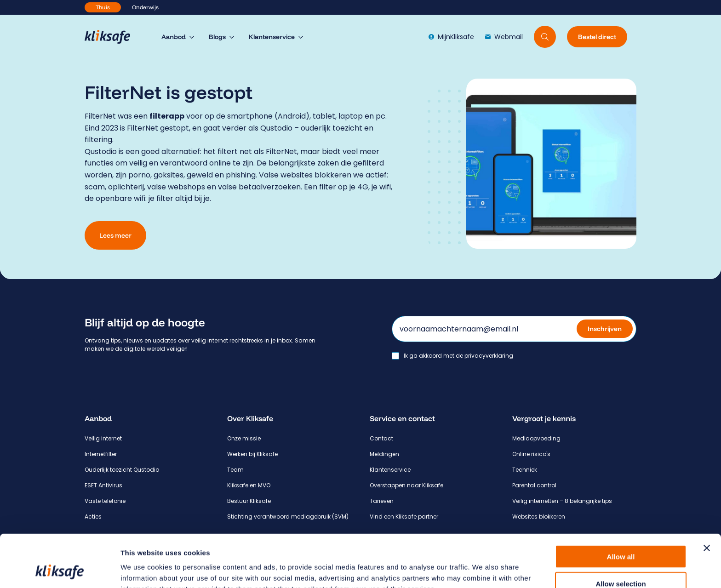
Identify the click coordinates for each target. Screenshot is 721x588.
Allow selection (621, 534)
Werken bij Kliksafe (252, 454)
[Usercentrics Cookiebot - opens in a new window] (60, 570)
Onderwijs (145, 7)
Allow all (621, 507)
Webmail (504, 37)
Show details (483, 570)
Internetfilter (101, 454)
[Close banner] (707, 499)
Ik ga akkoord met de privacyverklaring (458, 356)
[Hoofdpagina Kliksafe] (112, 37)
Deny (621, 561)
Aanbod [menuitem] (174, 37)
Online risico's (531, 454)
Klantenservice (390, 470)
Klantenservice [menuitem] (272, 37)
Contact (381, 438)
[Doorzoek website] (545, 37)
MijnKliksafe (451, 37)
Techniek (525, 470)
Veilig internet (103, 438)
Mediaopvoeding (536, 438)
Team (235, 470)
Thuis (103, 7)
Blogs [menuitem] (217, 37)
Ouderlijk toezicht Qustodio (122, 470)
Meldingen (384, 454)
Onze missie (244, 438)
